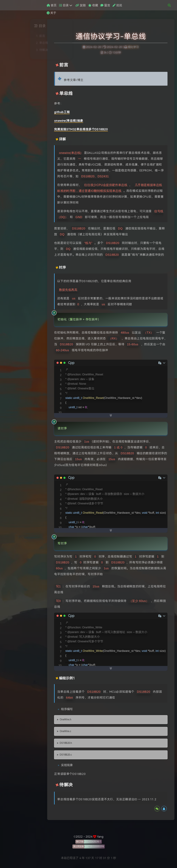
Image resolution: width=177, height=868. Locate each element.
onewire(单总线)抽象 (69, 121)
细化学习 (133, 47)
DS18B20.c (66, 755)
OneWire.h (65, 720)
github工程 (62, 112)
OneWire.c (65, 731)
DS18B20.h (66, 743)
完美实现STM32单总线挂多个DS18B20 (81, 129)
